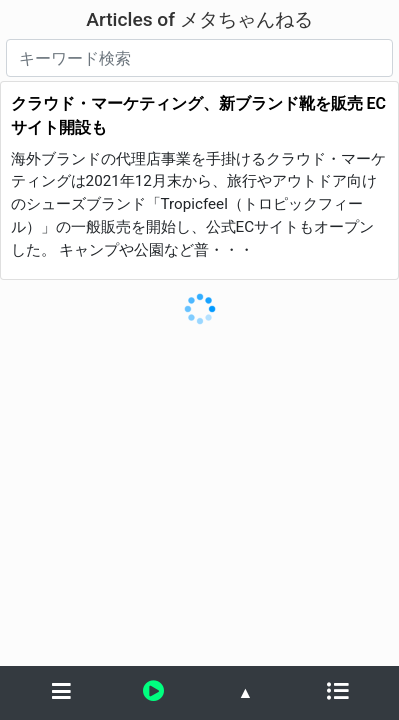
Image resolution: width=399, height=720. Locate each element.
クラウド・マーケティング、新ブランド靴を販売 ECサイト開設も (198, 115)
